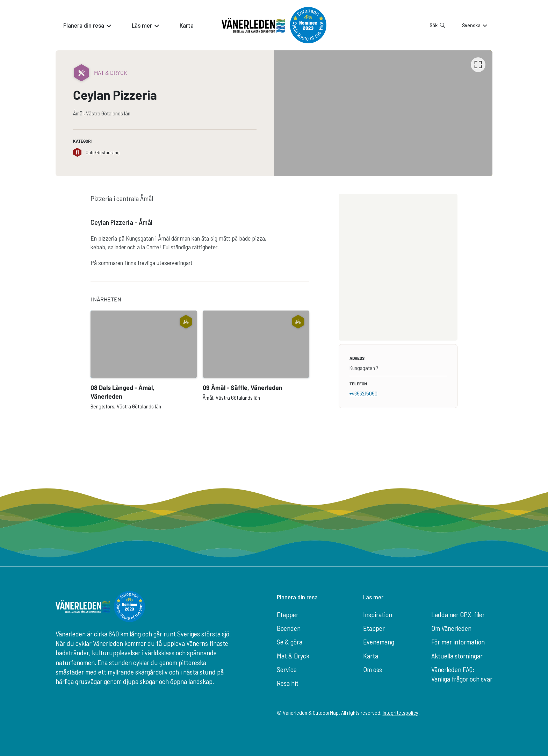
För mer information (458, 642)
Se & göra (290, 642)
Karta (371, 656)
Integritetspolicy (401, 712)
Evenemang (379, 642)
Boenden (289, 628)
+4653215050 (363, 393)
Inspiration (378, 614)
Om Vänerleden (451, 628)
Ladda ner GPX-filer (458, 614)
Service (287, 669)
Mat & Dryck (293, 656)
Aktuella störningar (457, 656)
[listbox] (383, 113)
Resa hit (288, 683)
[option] (383, 113)
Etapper (288, 614)
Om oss (373, 669)
